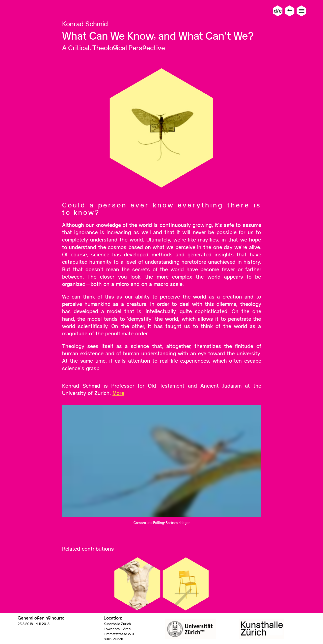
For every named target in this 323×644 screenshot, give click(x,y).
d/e (278, 11)
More (118, 393)
